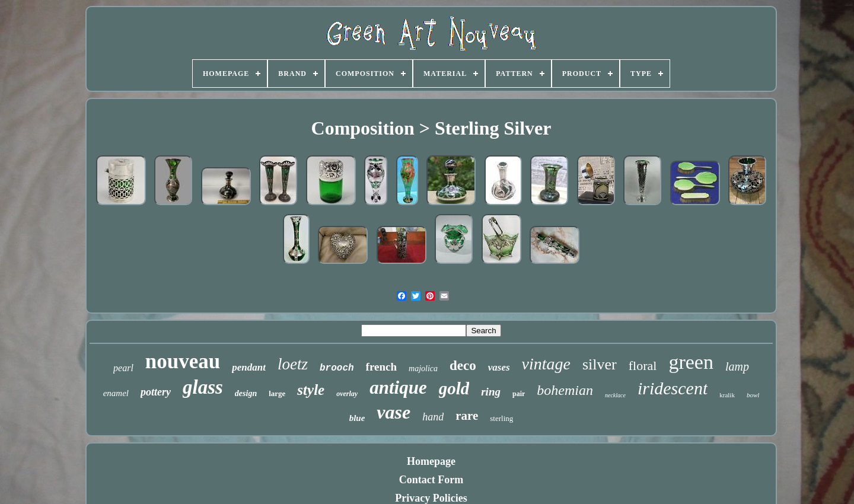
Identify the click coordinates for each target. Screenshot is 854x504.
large (277, 393)
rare (467, 416)
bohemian (565, 390)
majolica (423, 369)
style (311, 390)
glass (203, 387)
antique (398, 387)
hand (433, 417)
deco (463, 366)
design (246, 393)
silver (600, 364)
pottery (156, 392)
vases (499, 367)
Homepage (431, 461)
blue (357, 418)
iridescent (673, 388)
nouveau (183, 361)
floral (643, 366)
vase (393, 412)
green (691, 362)
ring (491, 392)
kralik (727, 395)
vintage (546, 364)
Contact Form (431, 480)
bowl (753, 395)
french (381, 367)
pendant (249, 367)
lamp (737, 366)
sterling (501, 418)
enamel (116, 393)
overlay (347, 394)
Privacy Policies (431, 498)
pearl (123, 368)
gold (454, 388)
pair (519, 394)
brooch (337, 368)
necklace (615, 395)
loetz (293, 364)
